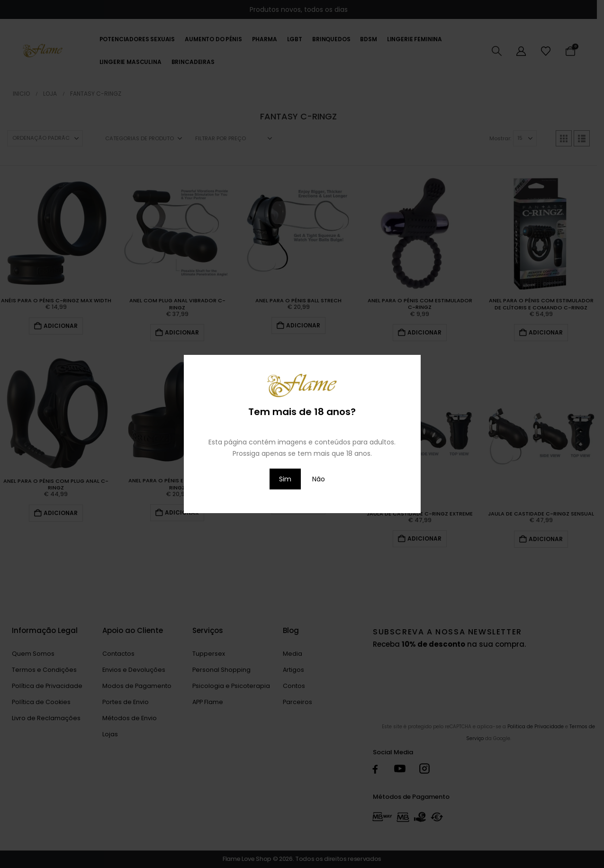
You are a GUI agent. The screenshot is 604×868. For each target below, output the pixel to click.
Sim (285, 479)
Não (319, 479)
